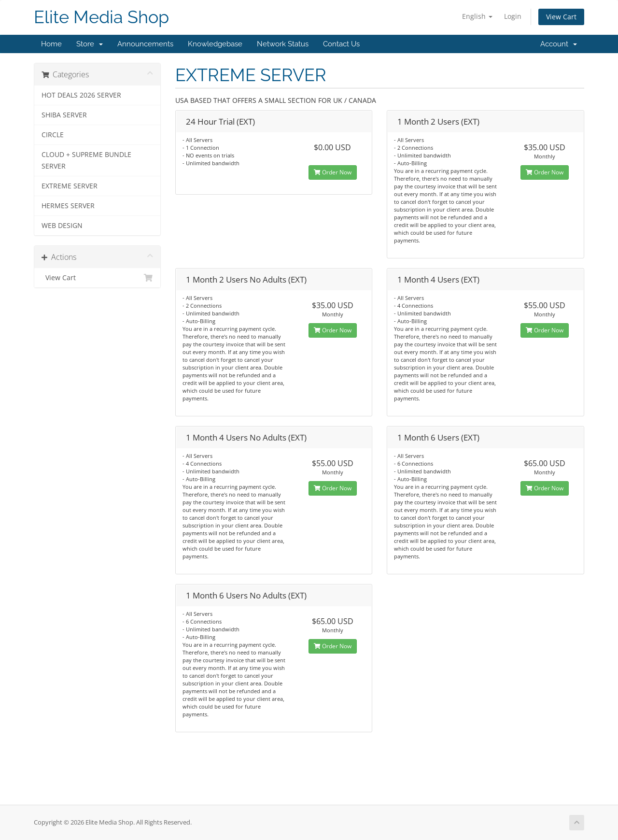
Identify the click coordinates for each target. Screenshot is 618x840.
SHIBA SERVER (64, 115)
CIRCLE (53, 135)
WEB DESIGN (62, 226)
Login (513, 16)
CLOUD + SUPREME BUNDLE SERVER (86, 160)
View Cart (561, 17)
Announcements (145, 44)
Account (559, 44)
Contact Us (341, 44)
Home (51, 44)
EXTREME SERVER (70, 186)
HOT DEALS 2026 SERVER (81, 95)
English (477, 16)
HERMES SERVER (68, 206)
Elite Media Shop (101, 17)
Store (90, 44)
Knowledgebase (215, 44)
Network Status (283, 44)
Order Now (333, 172)
